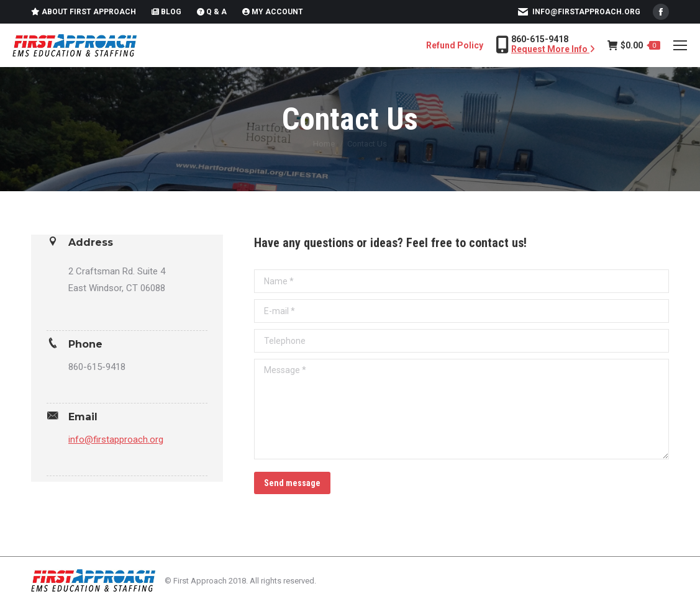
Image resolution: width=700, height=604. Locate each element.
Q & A (212, 12)
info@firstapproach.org (586, 12)
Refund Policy (455, 45)
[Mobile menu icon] (680, 45)
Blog (166, 12)
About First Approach (84, 12)
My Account (273, 12)
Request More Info (553, 49)
